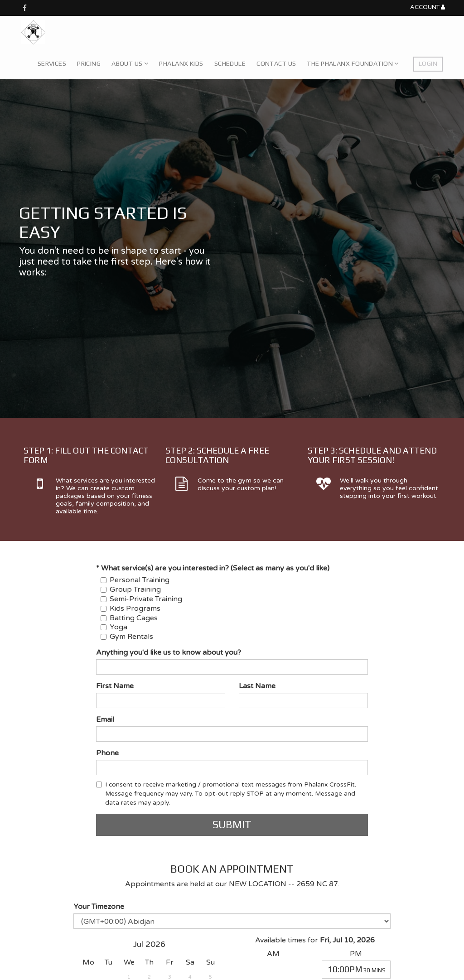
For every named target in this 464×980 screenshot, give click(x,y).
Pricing (89, 63)
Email (105, 719)
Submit (232, 824)
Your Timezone (99, 907)
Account (428, 7)
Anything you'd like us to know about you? (169, 652)
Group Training (131, 589)
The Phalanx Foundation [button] (353, 63)
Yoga (114, 627)
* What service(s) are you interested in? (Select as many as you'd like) (213, 568)
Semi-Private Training (141, 599)
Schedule (230, 63)
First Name (115, 686)
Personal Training (135, 580)
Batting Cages (129, 618)
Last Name (257, 686)
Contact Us (276, 63)
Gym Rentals (127, 637)
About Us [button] (130, 63)
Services (52, 63)
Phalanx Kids (181, 63)
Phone (107, 753)
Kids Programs (130, 608)
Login (428, 63)
